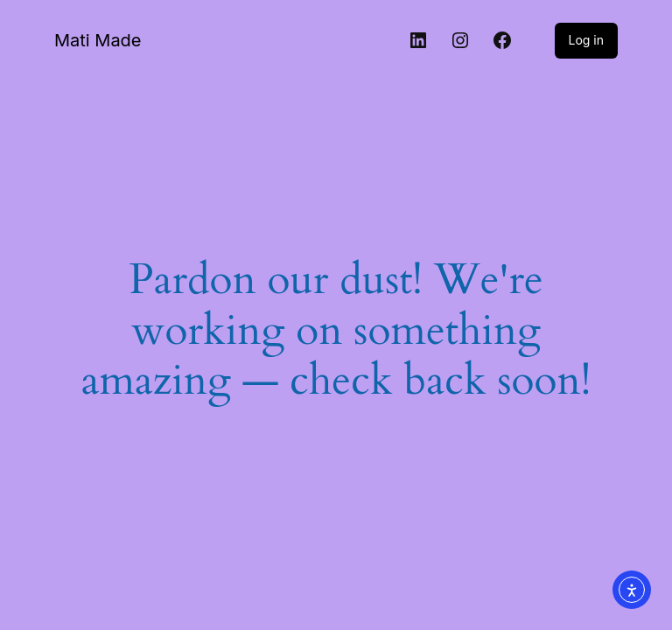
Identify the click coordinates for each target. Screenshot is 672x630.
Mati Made (98, 40)
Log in (587, 40)
